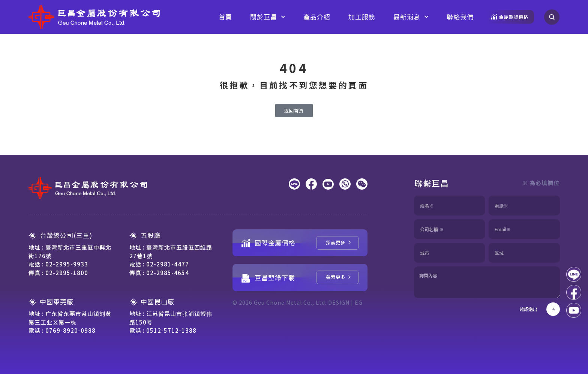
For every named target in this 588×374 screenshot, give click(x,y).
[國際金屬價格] (337, 243)
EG (359, 302)
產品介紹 (317, 17)
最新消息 (411, 17)
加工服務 (362, 17)
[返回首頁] (294, 111)
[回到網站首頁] (94, 17)
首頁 (225, 17)
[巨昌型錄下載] (337, 277)
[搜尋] (552, 17)
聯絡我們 (460, 17)
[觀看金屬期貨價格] (510, 17)
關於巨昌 (268, 17)
